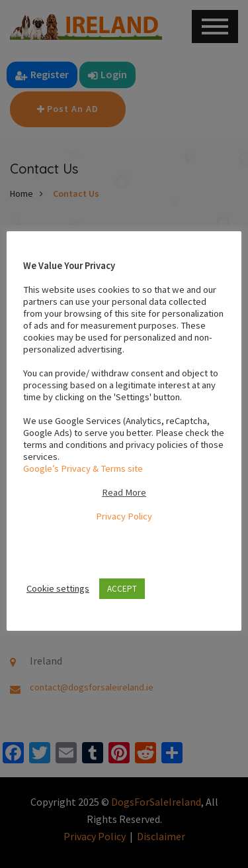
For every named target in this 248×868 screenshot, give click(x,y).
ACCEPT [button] (122, 589)
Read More (124, 492)
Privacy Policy (124, 516)
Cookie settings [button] (58, 588)
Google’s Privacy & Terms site (83, 468)
